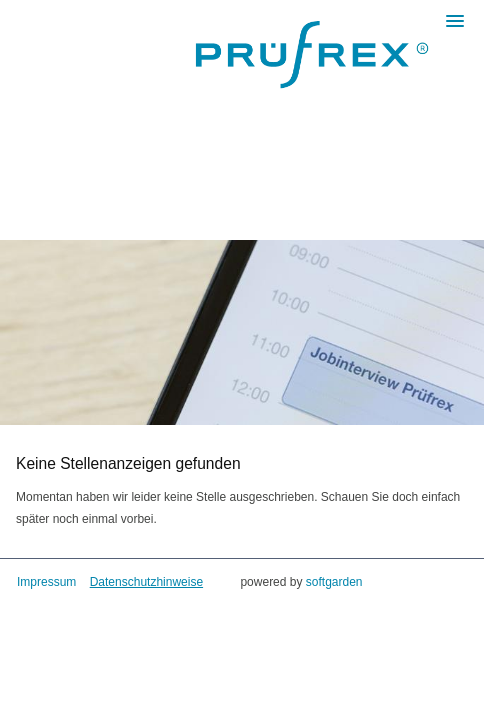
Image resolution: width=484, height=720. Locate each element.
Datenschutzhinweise (146, 582)
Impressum (46, 582)
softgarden (334, 582)
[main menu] (455, 21)
